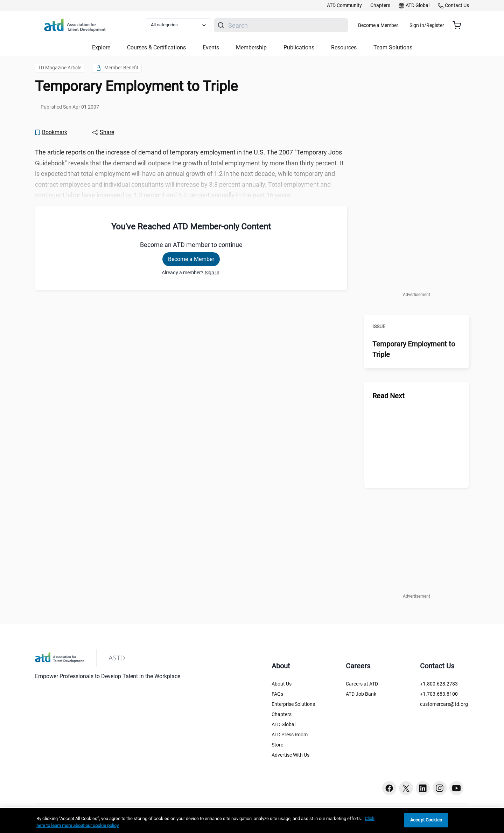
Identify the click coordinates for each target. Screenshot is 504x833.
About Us (282, 684)
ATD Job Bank (361, 694)
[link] (344, 6)
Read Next (388, 396)
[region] (252, 821)
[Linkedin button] (423, 788)
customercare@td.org (444, 704)
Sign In (212, 273)
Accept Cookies (426, 820)
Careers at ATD (362, 684)
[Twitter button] (406, 788)
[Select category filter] (182, 25)
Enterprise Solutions (293, 704)
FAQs (277, 694)
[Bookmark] (51, 132)
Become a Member (399, 25)
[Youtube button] (456, 788)
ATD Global (283, 724)
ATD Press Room (290, 735)
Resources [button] (344, 47)
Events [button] (211, 47)
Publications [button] (299, 47)
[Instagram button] (440, 788)
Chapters (282, 714)
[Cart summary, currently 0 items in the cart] (459, 25)
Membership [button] (251, 47)
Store (277, 745)
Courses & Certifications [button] (156, 47)
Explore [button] (101, 47)
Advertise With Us (290, 755)
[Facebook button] (389, 788)
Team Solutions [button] (393, 47)
